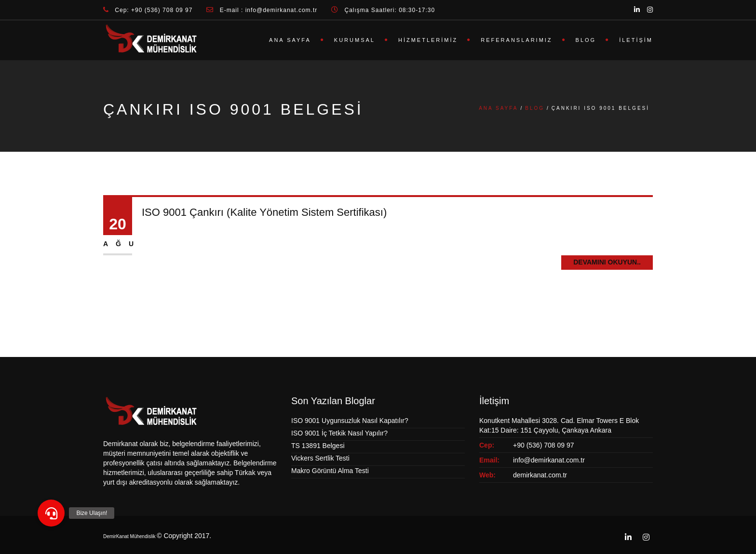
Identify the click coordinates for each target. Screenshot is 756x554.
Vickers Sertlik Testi (320, 458)
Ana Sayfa (290, 40)
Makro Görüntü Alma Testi (330, 471)
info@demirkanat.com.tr (549, 460)
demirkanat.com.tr (540, 475)
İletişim (636, 40)
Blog (586, 40)
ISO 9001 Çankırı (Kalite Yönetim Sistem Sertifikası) (264, 212)
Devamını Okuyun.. (607, 262)
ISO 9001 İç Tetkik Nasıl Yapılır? (339, 433)
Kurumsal (355, 40)
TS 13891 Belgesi (318, 446)
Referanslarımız (516, 40)
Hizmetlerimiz (428, 40)
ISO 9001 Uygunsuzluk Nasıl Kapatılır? (350, 421)
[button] (51, 513)
